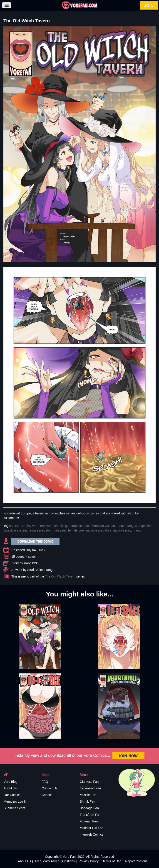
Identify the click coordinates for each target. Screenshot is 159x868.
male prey (59, 530)
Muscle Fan (88, 795)
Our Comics (12, 795)
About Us (10, 788)
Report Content (136, 861)
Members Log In (15, 801)
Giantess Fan (89, 782)
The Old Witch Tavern (60, 576)
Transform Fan (90, 815)
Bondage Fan (89, 808)
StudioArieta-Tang (40, 570)
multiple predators (99, 530)
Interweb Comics (92, 835)
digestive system (15, 530)
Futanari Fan (89, 821)
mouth (121, 526)
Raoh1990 (31, 563)
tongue (132, 526)
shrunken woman (103, 526)
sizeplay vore (29, 526)
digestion (145, 526)
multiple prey (122, 530)
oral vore (46, 526)
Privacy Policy (89, 861)
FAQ (45, 782)
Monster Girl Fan (92, 828)
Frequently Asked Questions (55, 861)
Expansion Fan (90, 788)
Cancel (47, 795)
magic (137, 530)
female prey (76, 530)
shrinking (61, 526)
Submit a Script (14, 808)
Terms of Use (112, 861)
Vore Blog (11, 782)
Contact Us (50, 788)
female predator (40, 530)
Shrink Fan (87, 801)
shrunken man (79, 526)
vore (15, 526)
